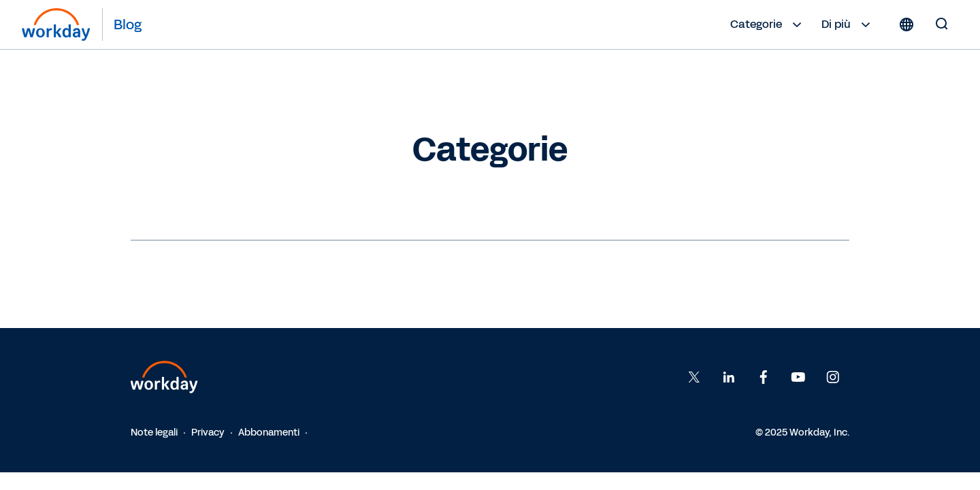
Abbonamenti (269, 432)
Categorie (768, 24)
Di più (848, 24)
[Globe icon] (906, 24)
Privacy (208, 432)
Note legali (154, 432)
